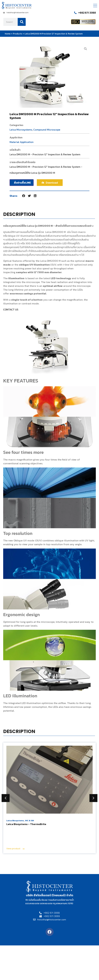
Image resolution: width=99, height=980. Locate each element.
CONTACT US (11, 309)
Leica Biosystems (15, 821)
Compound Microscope (47, 130)
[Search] (22, 22)
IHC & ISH (29, 821)
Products (18, 34)
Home (8, 34)
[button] (24, 196)
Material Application (22, 142)
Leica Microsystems (21, 130)
